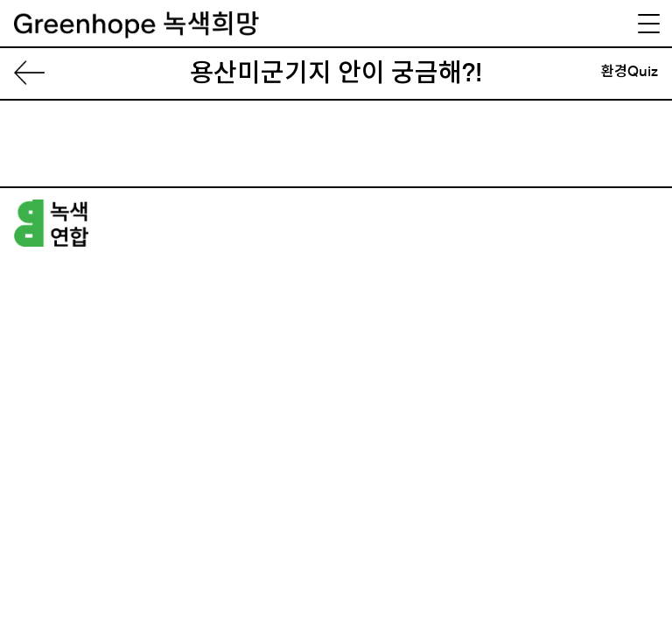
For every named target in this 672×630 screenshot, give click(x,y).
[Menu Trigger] (648, 24)
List (36, 73)
